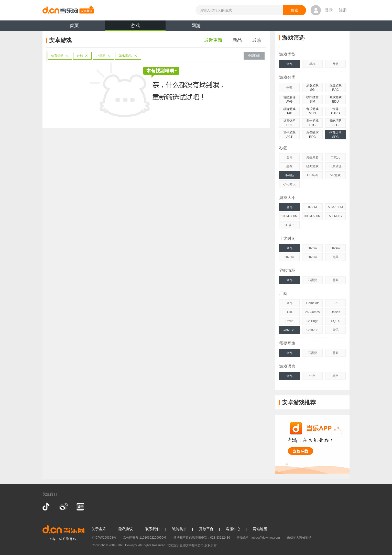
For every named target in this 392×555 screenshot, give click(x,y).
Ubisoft (335, 312)
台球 (82, 56)
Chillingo (312, 321)
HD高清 (312, 175)
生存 (289, 166)
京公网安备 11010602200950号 (145, 538)
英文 (335, 376)
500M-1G (335, 216)
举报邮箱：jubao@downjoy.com (258, 538)
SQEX (335, 321)
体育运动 (60, 56)
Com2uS (313, 330)
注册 (343, 10)
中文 (312, 376)
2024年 (336, 248)
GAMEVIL (128, 56)
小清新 (103, 56)
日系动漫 (335, 166)
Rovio (290, 321)
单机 (312, 64)
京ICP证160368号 (104, 538)
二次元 (335, 157)
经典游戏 (312, 166)
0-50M (312, 207)
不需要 (312, 280)
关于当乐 (99, 529)
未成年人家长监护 (299, 538)
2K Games (313, 312)
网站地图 (260, 529)
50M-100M (335, 207)
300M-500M (312, 216)
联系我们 (153, 529)
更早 (335, 257)
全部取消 (254, 56)
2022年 (313, 257)
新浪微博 (63, 507)
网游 (196, 26)
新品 (237, 40)
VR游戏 (336, 175)
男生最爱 (312, 157)
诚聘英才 (179, 529)
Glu (290, 312)
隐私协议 (126, 529)
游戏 (135, 27)
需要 (335, 280)
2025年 (313, 248)
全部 (289, 64)
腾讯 (335, 330)
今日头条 (80, 507)
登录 (329, 10)
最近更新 (213, 40)
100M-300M (289, 216)
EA (335, 303)
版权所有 (211, 545)
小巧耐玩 (289, 184)
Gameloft (313, 303)
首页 (74, 26)
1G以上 (289, 225)
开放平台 (206, 529)
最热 (257, 40)
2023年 (290, 257)
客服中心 (233, 529)
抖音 (47, 507)
